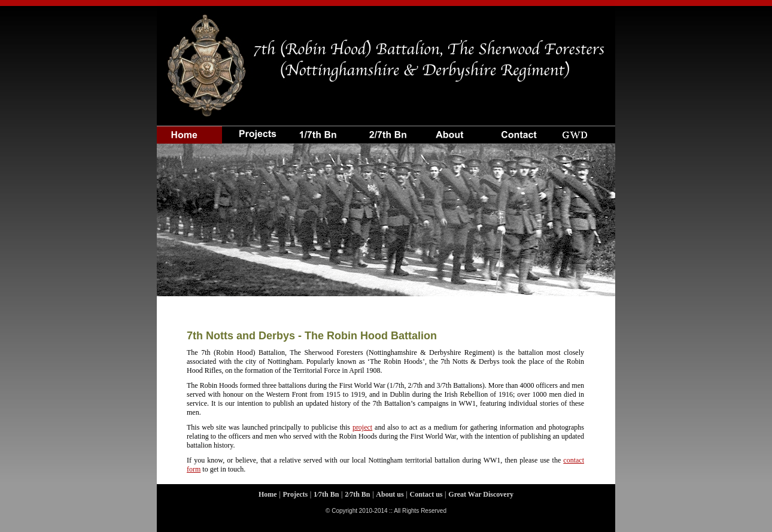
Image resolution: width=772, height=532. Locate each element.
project (362, 427)
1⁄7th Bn (326, 494)
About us (450, 129)
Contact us (516, 129)
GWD (583, 129)
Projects (295, 494)
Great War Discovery (481, 494)
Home (189, 129)
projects (255, 129)
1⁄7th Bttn (320, 129)
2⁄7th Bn (357, 494)
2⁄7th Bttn (385, 129)
